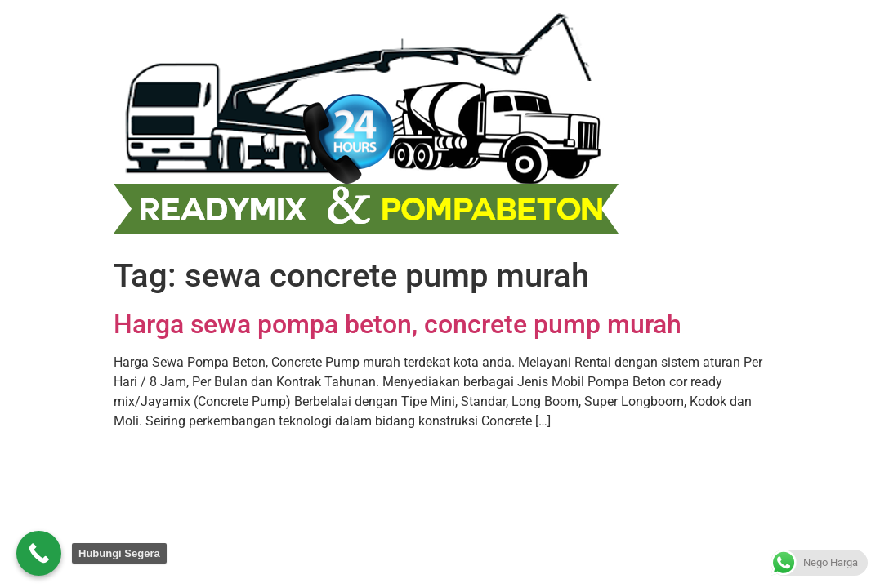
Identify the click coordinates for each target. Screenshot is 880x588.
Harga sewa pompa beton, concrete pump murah (398, 324)
